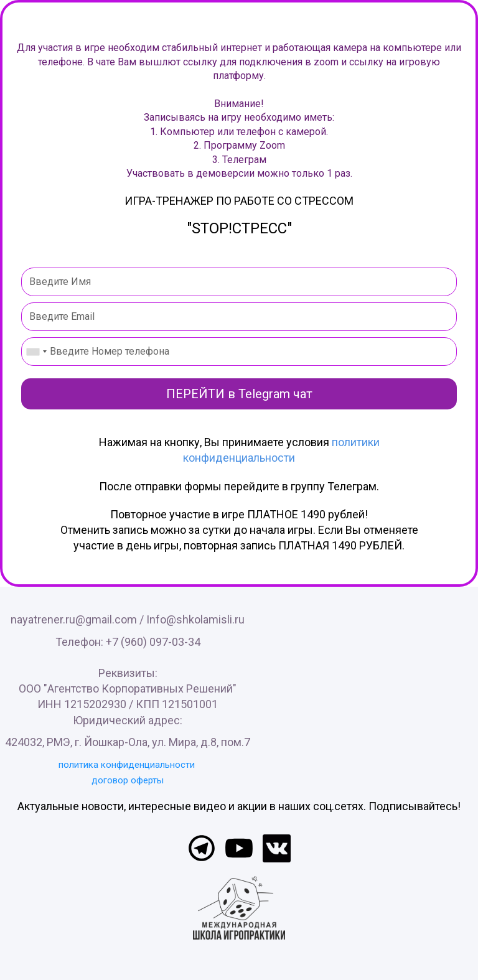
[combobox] (36, 352)
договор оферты (128, 780)
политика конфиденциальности (127, 765)
